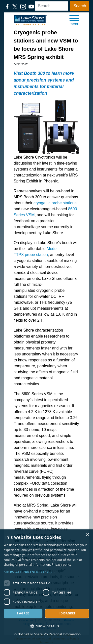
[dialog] (46, 587)
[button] (74, 20)
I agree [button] (23, 613)
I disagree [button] (67, 613)
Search (80, 6)
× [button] (87, 535)
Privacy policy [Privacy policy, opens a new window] (62, 565)
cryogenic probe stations (55, 203)
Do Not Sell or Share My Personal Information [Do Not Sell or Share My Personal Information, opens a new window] (46, 634)
